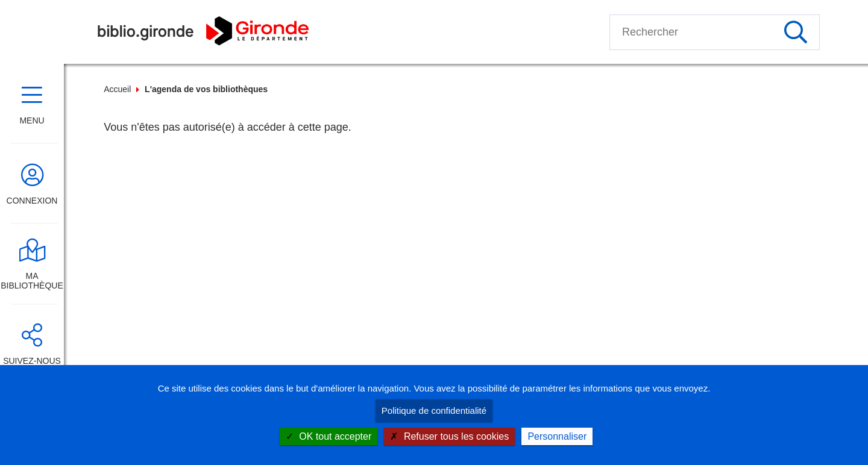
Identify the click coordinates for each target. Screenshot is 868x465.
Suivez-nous (32, 361)
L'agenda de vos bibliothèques (206, 89)
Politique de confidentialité (434, 410)
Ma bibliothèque (32, 281)
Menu (32, 120)
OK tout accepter (329, 436)
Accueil (117, 89)
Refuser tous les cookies (449, 436)
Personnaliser (557, 436)
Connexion (32, 201)
